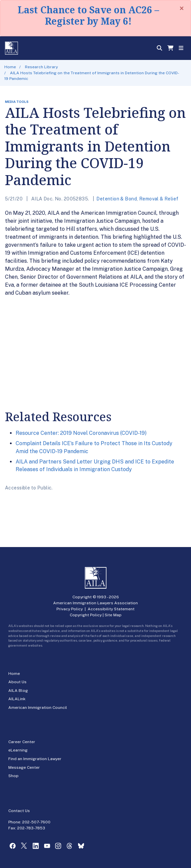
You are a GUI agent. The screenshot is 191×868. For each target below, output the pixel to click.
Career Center (22, 742)
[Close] (182, 8)
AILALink (17, 699)
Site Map (113, 615)
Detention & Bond (117, 199)
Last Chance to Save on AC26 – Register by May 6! (88, 15)
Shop (13, 776)
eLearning (18, 750)
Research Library (41, 67)
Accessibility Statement (111, 609)
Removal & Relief (159, 199)
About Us (17, 682)
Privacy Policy (70, 609)
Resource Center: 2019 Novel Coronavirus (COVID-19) (81, 433)
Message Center (24, 767)
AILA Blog (18, 691)
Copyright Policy (86, 615)
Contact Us (19, 811)
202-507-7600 (36, 822)
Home (10, 67)
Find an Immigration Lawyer (35, 759)
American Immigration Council (38, 708)
